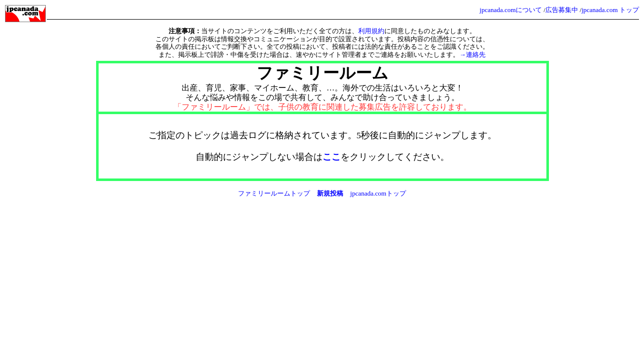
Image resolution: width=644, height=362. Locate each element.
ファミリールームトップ (274, 193)
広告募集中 (562, 10)
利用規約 (371, 31)
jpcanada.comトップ (378, 193)
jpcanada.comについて (511, 10)
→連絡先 (472, 55)
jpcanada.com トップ (610, 10)
